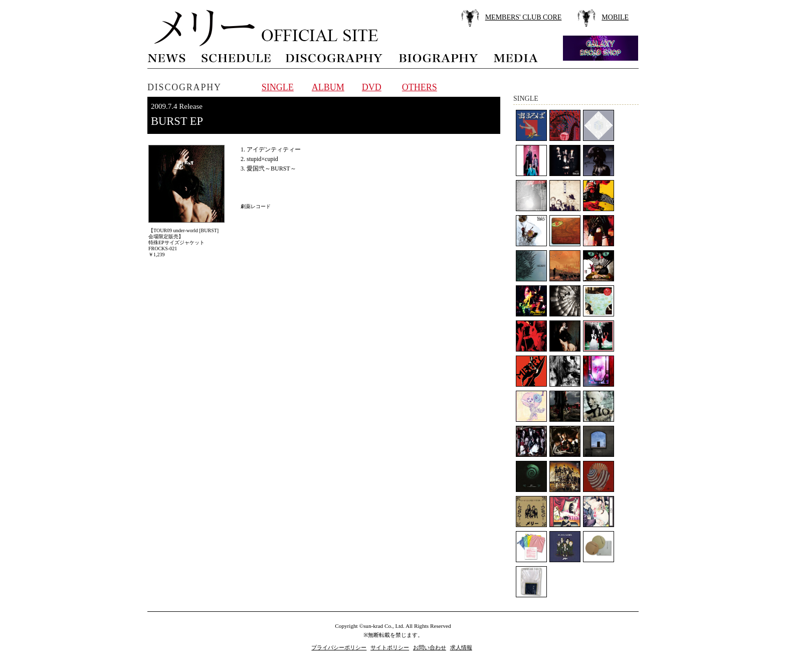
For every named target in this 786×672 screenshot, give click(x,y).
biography (438, 57)
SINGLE (278, 87)
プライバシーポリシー (339, 647)
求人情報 (461, 647)
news (167, 57)
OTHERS (420, 87)
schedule (236, 57)
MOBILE (615, 17)
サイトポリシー (390, 647)
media (516, 57)
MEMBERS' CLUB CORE (524, 17)
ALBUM (328, 87)
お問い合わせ (430, 647)
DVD (372, 87)
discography (335, 57)
